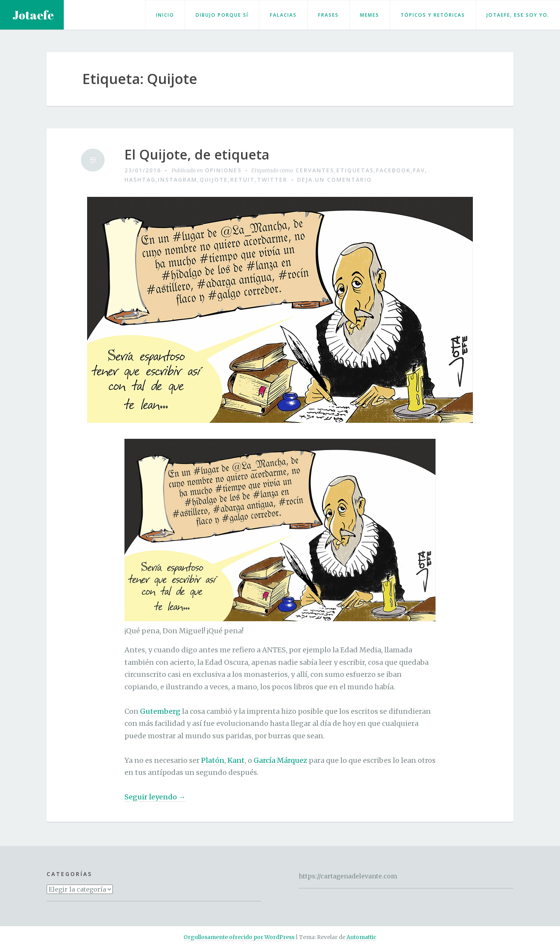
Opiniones (223, 170)
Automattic (361, 937)
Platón (213, 760)
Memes (370, 15)
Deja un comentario (334, 180)
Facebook (393, 170)
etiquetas (355, 170)
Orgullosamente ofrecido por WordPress (239, 937)
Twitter (272, 180)
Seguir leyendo (155, 797)
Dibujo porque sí (222, 15)
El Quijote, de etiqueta (197, 155)
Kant (236, 760)
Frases (328, 15)
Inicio (165, 15)
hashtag (140, 180)
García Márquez (280, 760)
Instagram (178, 180)
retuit (242, 180)
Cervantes (315, 170)
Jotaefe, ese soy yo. (518, 15)
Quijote (214, 180)
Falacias (283, 15)
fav (419, 170)
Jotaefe (33, 15)
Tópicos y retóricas (433, 15)
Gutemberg (160, 711)
